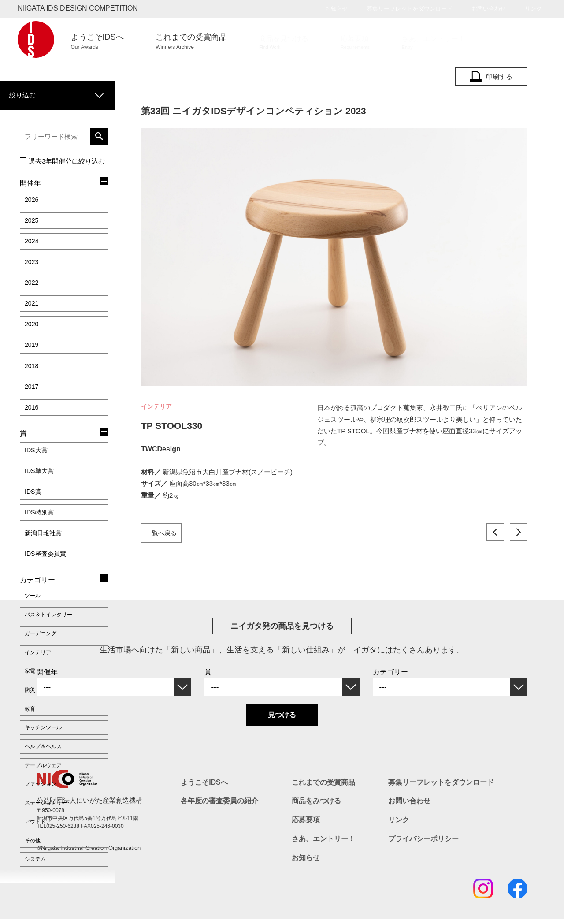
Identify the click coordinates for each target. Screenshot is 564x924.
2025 (33, 209)
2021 (33, 279)
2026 (33, 191)
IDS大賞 (38, 407)
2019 (33, 315)
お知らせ (337, 9)
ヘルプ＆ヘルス (46, 663)
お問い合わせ (489, 9)
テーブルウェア (46, 679)
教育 (31, 631)
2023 (33, 244)
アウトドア (40, 727)
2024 (33, 226)
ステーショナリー (49, 711)
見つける (282, 725)
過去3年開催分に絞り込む (67, 154)
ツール (34, 534)
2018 (33, 332)
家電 (31, 599)
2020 (33, 297)
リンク (533, 9)
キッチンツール (46, 647)
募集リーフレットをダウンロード (410, 9)
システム (37, 760)
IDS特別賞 (41, 460)
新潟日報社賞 (46, 478)
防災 (31, 615)
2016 (33, 367)
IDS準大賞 (41, 425)
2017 (33, 350)
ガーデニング (43, 566)
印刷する (491, 77)
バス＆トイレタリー (52, 550)
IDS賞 (34, 442)
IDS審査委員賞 (48, 495)
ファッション (43, 695)
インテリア (40, 582)
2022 (33, 262)
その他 (34, 743)
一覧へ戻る (163, 532)
